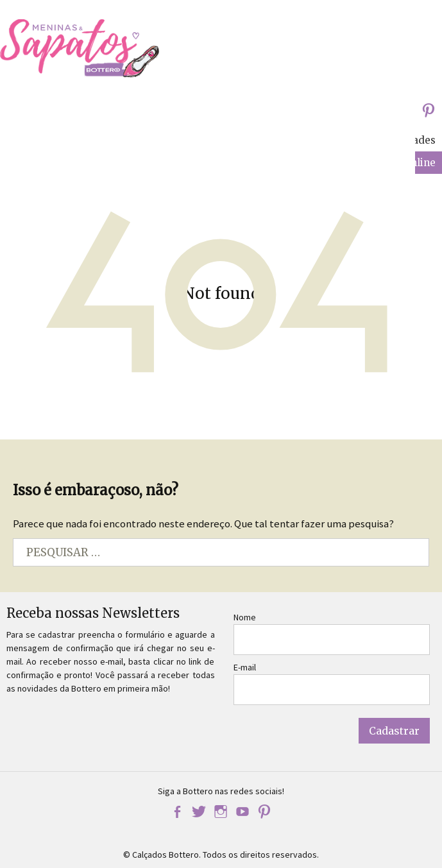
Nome (245, 617)
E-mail (245, 667)
